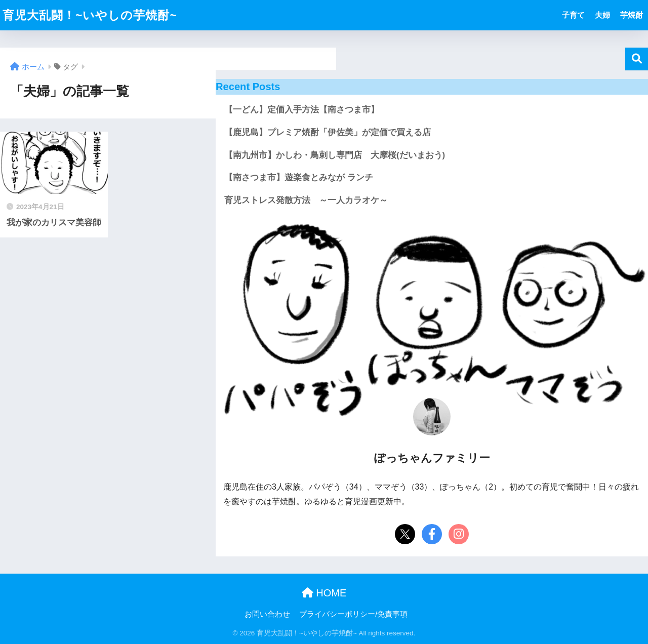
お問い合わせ (267, 614)
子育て (573, 15)
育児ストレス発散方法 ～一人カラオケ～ (306, 200)
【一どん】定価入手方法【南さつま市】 (302, 110)
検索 (637, 59)
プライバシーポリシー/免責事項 (353, 614)
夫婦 (602, 15)
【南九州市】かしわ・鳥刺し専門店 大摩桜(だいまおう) (335, 155)
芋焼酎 (632, 15)
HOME (324, 593)
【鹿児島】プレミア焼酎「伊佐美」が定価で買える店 (328, 132)
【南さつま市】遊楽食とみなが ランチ (299, 177)
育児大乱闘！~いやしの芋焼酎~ (90, 15)
